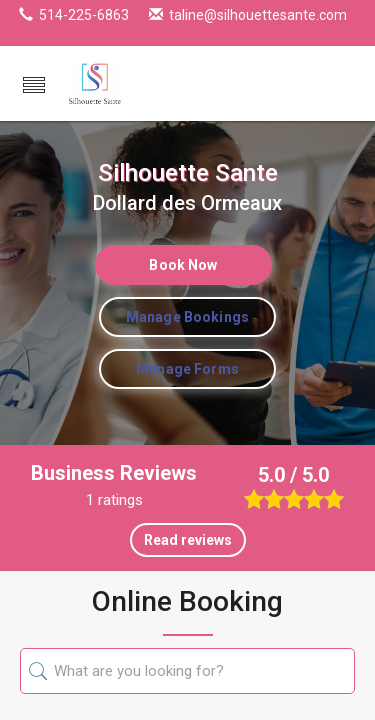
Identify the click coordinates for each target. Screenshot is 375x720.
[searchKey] (199, 671)
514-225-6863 (84, 15)
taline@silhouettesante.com (258, 15)
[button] (34, 86)
